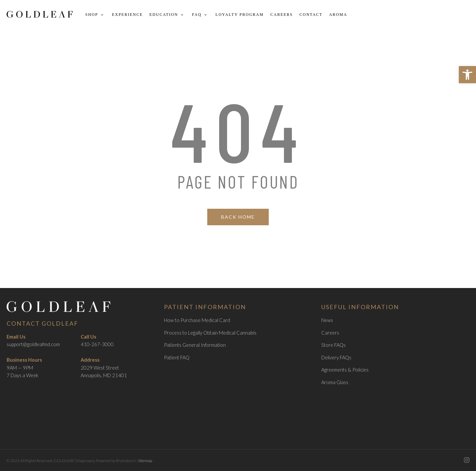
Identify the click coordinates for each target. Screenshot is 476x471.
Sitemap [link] (145, 461)
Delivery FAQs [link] (336, 358)
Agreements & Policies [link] (345, 370)
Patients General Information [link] (195, 345)
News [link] (327, 320)
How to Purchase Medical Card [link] (197, 320)
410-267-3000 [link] (97, 344)
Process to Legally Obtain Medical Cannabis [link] (210, 333)
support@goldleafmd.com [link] (33, 344)
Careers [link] (330, 333)
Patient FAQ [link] (177, 358)
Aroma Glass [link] (335, 382)
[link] (467, 75)
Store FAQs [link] (334, 345)
